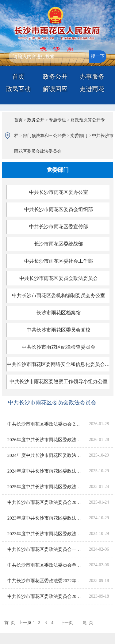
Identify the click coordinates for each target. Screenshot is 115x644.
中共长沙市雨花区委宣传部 (59, 227)
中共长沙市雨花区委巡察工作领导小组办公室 (59, 381)
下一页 (67, 623)
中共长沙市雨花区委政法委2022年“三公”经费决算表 (44, 581)
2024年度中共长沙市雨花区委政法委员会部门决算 (44, 455)
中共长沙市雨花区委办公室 (59, 192)
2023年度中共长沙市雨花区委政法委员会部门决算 (44, 518)
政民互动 (18, 89)
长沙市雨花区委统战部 (59, 244)
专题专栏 (57, 120)
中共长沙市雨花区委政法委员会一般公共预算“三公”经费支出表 (44, 549)
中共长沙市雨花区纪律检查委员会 (59, 347)
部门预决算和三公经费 (44, 136)
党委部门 (79, 136)
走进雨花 (92, 89)
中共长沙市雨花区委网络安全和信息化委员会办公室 (59, 364)
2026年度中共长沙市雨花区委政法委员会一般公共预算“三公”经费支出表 (44, 440)
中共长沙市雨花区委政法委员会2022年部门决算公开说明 (44, 596)
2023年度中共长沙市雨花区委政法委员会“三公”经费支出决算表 (44, 534)
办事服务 (92, 77)
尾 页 (88, 623)
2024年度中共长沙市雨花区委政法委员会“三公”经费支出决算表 (44, 471)
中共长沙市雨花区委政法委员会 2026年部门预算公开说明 (44, 424)
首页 (18, 77)
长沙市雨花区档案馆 (59, 313)
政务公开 (55, 77)
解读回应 (55, 89)
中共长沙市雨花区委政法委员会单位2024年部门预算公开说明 (44, 565)
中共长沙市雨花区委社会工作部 (59, 261)
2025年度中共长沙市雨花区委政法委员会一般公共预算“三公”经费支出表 (44, 487)
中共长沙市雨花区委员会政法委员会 (59, 278)
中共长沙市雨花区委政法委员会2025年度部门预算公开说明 (44, 502)
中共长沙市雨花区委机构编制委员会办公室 (59, 295)
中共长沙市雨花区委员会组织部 (59, 209)
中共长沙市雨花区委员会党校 (59, 330)
